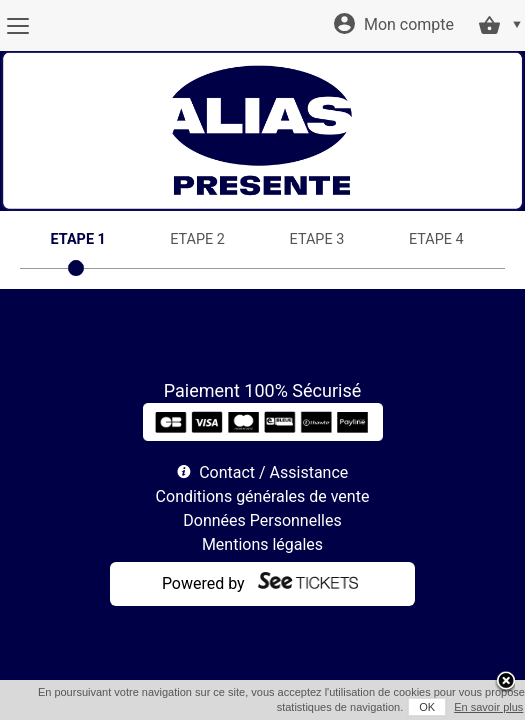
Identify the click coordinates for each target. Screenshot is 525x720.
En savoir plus (468, 707)
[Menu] (17, 26)
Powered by (203, 583)
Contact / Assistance (273, 472)
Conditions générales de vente (263, 496)
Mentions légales (262, 544)
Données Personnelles (262, 520)
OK (407, 707)
